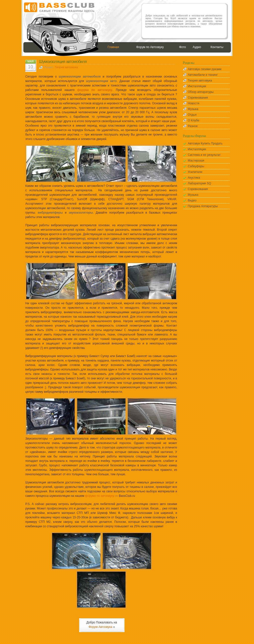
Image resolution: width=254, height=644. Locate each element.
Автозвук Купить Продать (205, 143)
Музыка (193, 109)
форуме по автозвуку (100, 496)
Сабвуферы (196, 166)
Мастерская (196, 161)
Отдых (192, 115)
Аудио (197, 47)
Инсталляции (197, 86)
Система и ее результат (204, 155)
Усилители (195, 172)
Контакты (217, 47)
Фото (183, 47)
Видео (192, 200)
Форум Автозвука (100, 627)
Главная (113, 47)
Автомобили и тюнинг (203, 75)
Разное (193, 126)
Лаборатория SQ (199, 183)
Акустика (194, 178)
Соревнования (198, 98)
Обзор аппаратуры (201, 92)
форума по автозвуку (95, 90)
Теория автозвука (66, 67)
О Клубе (193, 120)
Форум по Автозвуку (150, 47)
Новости (193, 103)
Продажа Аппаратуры (203, 206)
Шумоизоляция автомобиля (63, 62)
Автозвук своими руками (205, 69)
